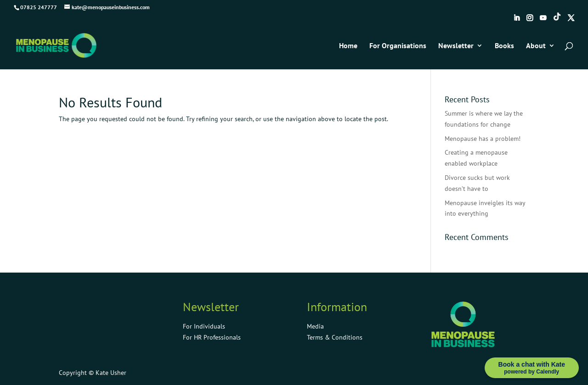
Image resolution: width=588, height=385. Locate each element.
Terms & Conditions (335, 337)
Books (504, 46)
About (536, 46)
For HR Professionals (212, 337)
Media (315, 326)
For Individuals (204, 326)
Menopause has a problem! (483, 139)
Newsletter (456, 46)
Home (348, 46)
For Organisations (398, 46)
